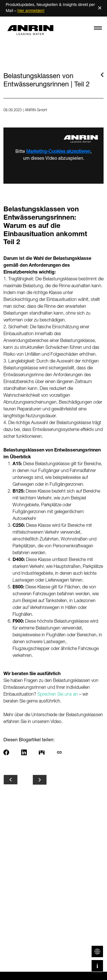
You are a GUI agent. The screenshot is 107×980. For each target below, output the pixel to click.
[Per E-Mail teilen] (46, 752)
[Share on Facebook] (11, 752)
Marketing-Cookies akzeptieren (58, 152)
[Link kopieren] (64, 752)
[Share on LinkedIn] (28, 752)
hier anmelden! (31, 11)
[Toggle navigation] (98, 29)
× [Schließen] (100, 8)
